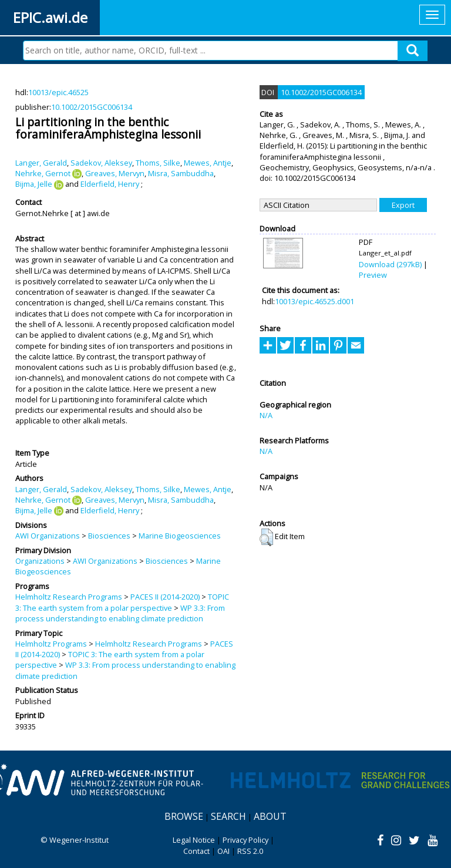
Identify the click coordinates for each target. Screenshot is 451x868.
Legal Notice (194, 840)
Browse (184, 816)
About (270, 816)
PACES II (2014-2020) (165, 597)
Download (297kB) (390, 264)
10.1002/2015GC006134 (92, 107)
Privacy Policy (245, 840)
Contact (196, 851)
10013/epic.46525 (58, 92)
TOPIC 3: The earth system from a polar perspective (122, 602)
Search (228, 816)
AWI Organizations (48, 536)
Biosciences (109, 536)
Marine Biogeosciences (180, 536)
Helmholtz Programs (51, 644)
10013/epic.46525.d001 (314, 301)
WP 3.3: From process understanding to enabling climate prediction (120, 613)
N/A (266, 415)
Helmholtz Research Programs (69, 597)
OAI (223, 851)
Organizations (40, 561)
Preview (373, 275)
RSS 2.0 (250, 851)
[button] (266, 537)
